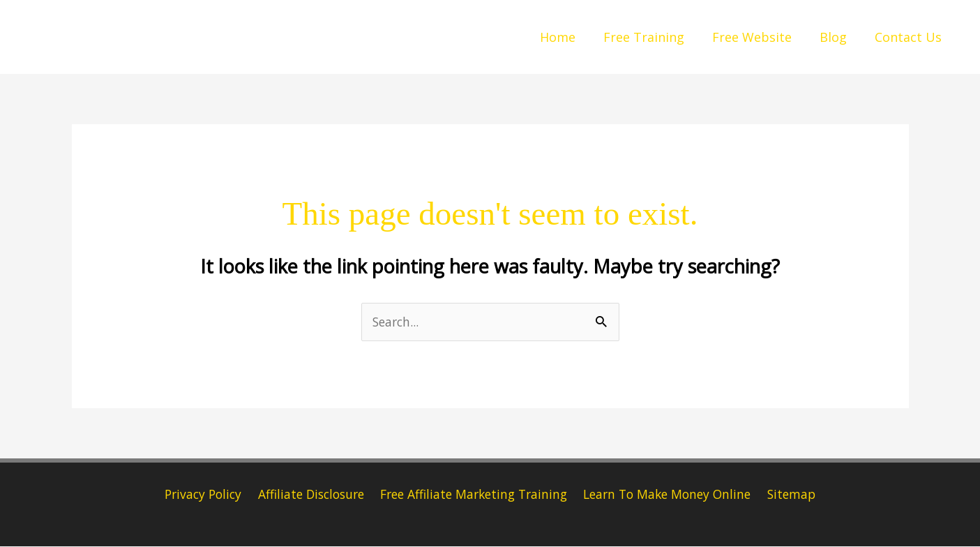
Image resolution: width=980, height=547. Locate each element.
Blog (837, 37)
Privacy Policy (198, 495)
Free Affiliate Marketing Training (474, 495)
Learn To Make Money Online (672, 495)
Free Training (654, 37)
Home (570, 37)
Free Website (759, 37)
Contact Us (910, 37)
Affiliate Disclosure (307, 495)
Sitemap (797, 495)
